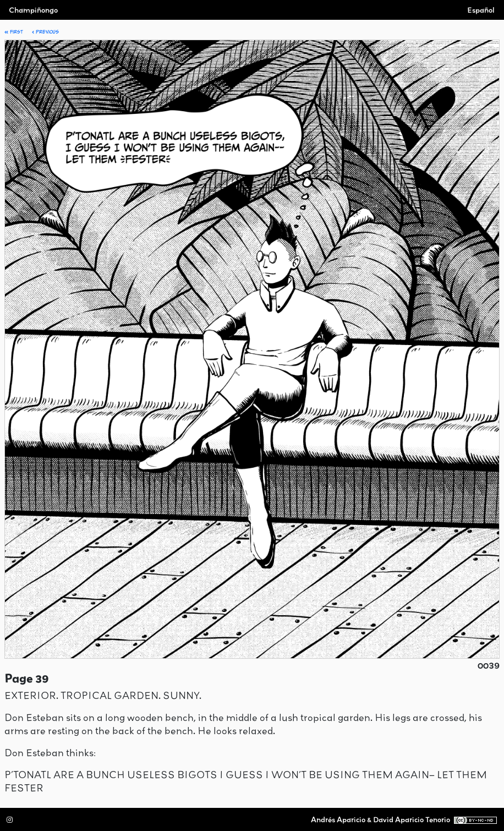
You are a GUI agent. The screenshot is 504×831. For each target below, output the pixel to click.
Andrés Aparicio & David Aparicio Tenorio (380, 819)
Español (481, 10)
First (14, 32)
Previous (45, 32)
